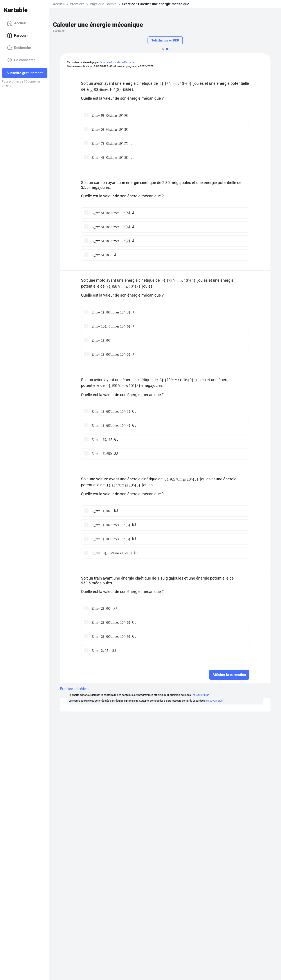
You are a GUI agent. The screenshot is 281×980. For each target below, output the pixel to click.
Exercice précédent (74, 689)
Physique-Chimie (103, 4)
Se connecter (21, 60)
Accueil (16, 23)
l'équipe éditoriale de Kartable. (117, 62)
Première (77, 4)
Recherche (19, 48)
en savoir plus (201, 695)
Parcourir (18, 36)
